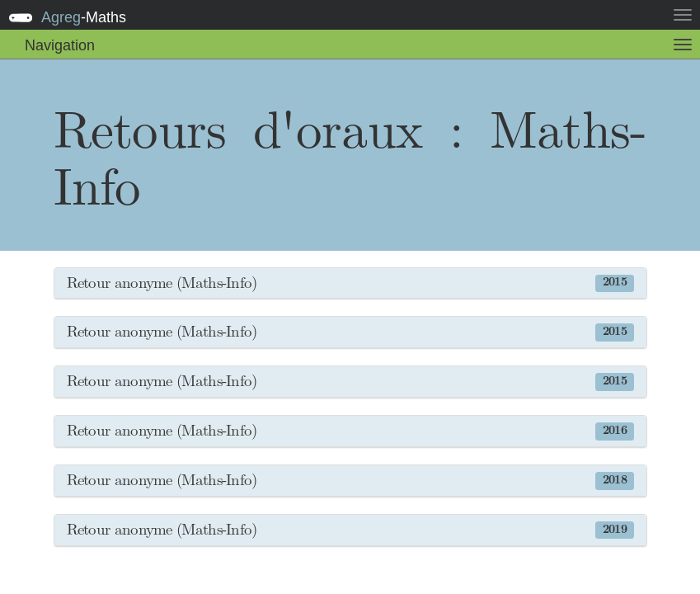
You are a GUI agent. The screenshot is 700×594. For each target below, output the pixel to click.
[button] (350, 284)
